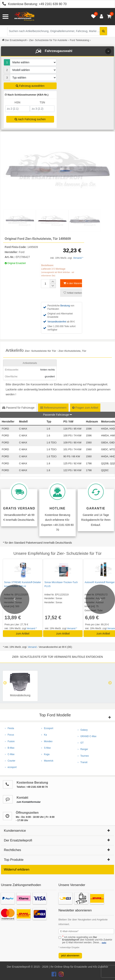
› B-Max (10, 748)
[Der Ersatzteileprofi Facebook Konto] (54, 975)
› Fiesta (9, 728)
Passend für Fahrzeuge (18, 408)
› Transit (83, 762)
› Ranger (83, 749)
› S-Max (46, 748)
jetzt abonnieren (70, 955)
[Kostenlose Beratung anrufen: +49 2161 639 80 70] (3, 4)
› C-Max (10, 754)
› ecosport (11, 767)
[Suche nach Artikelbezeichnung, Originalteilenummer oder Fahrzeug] (57, 31)
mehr (104, 943)
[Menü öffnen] (5, 17)
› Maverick (47, 761)
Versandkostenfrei (57, 322)
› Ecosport (47, 728)
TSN (42, 102)
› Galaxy (83, 730)
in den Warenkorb (73, 283)
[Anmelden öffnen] (100, 17)
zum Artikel (22, 634)
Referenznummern (53, 408)
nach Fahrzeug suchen (30, 119)
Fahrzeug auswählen (30, 86)
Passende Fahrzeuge (58, 415)
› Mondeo (47, 741)
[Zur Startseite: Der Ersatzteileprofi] (24, 17)
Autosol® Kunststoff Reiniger (98, 582)
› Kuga (45, 754)
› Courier (10, 761)
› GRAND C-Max (87, 736)
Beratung (65, 306)
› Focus (9, 735)
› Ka (44, 735)
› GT (81, 743)
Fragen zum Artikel (85, 408)
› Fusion (10, 741)
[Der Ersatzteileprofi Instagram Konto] (60, 975)
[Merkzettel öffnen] (93, 17)
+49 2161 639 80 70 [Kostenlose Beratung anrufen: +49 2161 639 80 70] (53, 4)
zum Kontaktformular (29, 802)
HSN (18, 102)
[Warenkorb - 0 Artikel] (109, 17)
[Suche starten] (103, 31)
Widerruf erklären (17, 869)
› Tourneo (83, 756)
